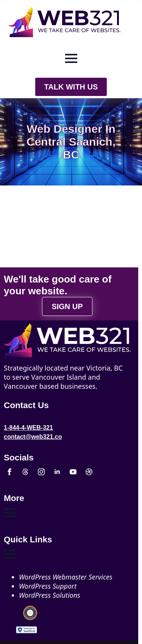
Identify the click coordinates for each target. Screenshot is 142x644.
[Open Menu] (71, 58)
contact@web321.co (33, 437)
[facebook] (9, 472)
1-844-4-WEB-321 (28, 428)
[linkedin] (57, 472)
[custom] (25, 472)
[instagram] (41, 472)
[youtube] (73, 472)
